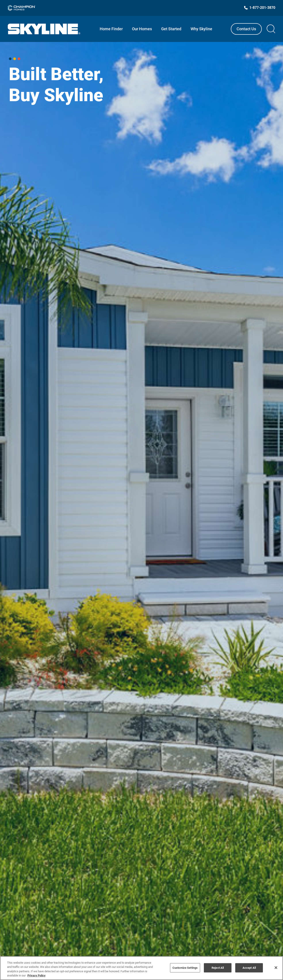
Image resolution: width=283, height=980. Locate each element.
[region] (141, 968)
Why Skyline (201, 29)
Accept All (249, 968)
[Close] (276, 968)
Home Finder (111, 29)
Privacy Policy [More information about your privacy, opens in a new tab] (36, 975)
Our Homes (142, 29)
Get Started (171, 29)
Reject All (218, 968)
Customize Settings (185, 968)
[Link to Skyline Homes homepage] (44, 29)
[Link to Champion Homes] (22, 8)
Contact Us (246, 29)
